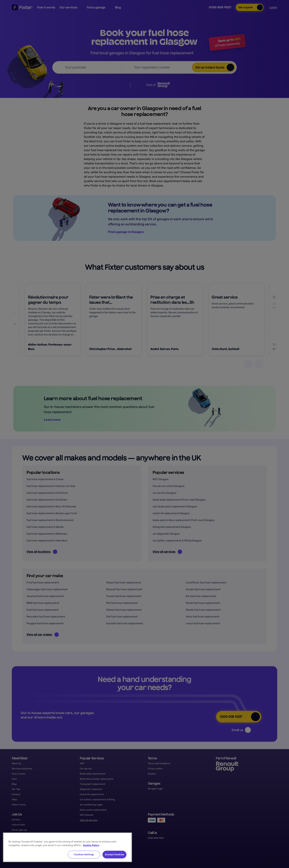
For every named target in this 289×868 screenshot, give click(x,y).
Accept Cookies (114, 854)
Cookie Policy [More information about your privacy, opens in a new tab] (91, 845)
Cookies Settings (84, 854)
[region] (67, 847)
